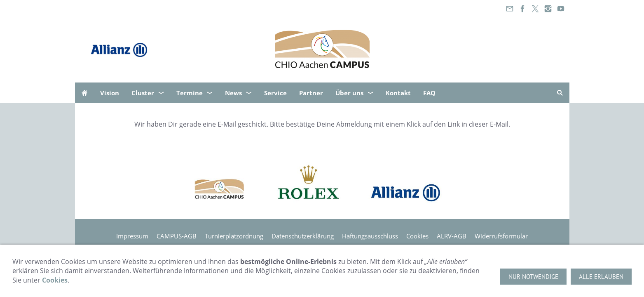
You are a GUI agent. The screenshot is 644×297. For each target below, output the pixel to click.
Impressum (132, 236)
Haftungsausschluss (370, 236)
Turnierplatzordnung (234, 236)
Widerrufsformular (501, 236)
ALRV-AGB (452, 236)
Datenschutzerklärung (303, 236)
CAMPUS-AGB (177, 236)
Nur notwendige (533, 277)
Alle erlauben (601, 277)
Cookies (417, 236)
